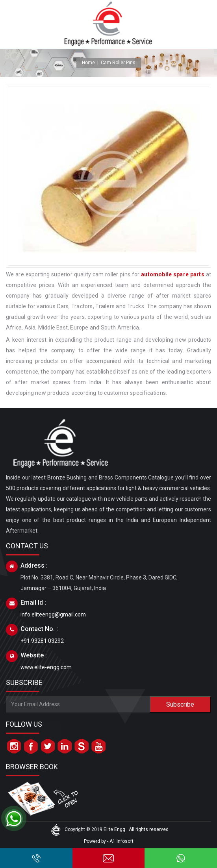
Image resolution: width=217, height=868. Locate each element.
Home (88, 63)
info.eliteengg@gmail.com (53, 614)
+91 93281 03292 (42, 641)
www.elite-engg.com (46, 667)
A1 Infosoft (121, 841)
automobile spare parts (173, 274)
